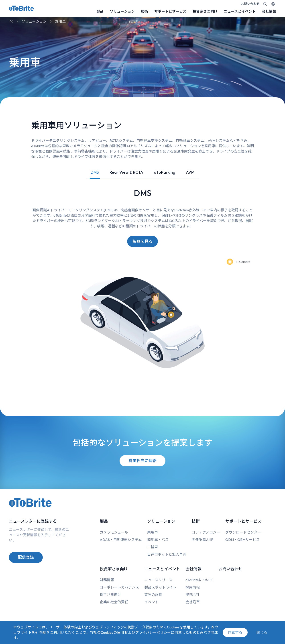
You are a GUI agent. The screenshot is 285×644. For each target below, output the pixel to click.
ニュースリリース (158, 580)
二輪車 (153, 547)
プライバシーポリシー (153, 632)
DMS (95, 172)
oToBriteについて (199, 580)
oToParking (165, 172)
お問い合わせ (250, 4)
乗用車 (153, 532)
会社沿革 (193, 602)
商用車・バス (158, 540)
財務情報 (107, 580)
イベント (151, 602)
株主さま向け (110, 595)
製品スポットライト (160, 587)
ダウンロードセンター (243, 532)
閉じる (262, 632)
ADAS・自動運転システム (121, 540)
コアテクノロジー (206, 532)
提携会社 (193, 595)
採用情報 (193, 587)
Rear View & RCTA (126, 172)
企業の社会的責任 (114, 602)
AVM (190, 172)
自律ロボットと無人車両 (167, 554)
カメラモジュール (114, 532)
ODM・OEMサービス (242, 540)
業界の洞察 (153, 595)
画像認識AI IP (203, 540)
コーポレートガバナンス (119, 587)
